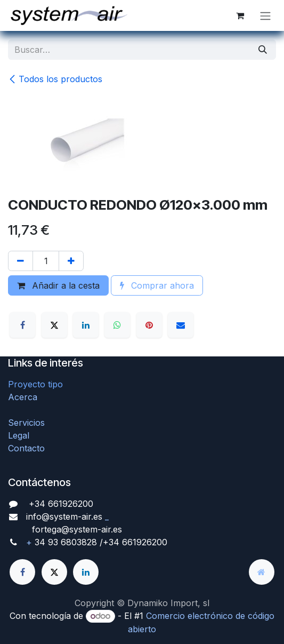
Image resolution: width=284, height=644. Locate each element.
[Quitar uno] (21, 261)
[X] (54, 325)
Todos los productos (55, 79)
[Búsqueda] (263, 50)
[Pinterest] (149, 325)
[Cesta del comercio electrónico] (240, 15)
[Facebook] (22, 325)
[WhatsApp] (117, 325)
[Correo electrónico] (181, 325)
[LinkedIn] (86, 325)
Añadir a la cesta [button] (58, 285)
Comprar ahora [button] (157, 285)
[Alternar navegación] (265, 15)
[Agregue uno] (71, 261)
